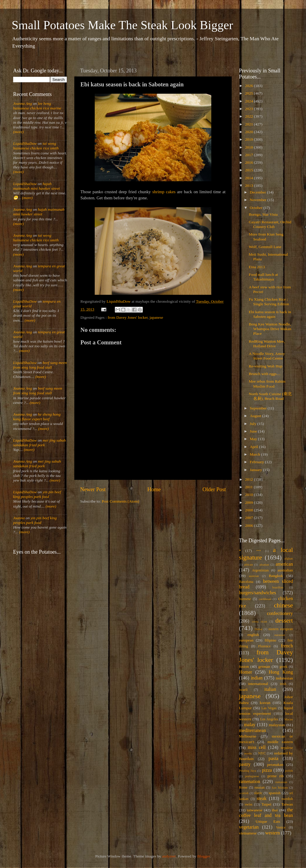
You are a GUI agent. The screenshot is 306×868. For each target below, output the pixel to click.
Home (154, 489)
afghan (289, 558)
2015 (249, 170)
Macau (289, 719)
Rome (243, 787)
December (258, 192)
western (272, 833)
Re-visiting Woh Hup (266, 366)
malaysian (277, 725)
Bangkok (276, 576)
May (254, 439)
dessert (284, 621)
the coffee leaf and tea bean (266, 813)
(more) (18, 132)
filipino (270, 640)
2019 (249, 139)
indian (256, 678)
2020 (249, 132)
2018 (249, 147)
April (254, 447)
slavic (258, 793)
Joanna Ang (23, 103)
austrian (254, 576)
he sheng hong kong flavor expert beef (37, 417)
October (257, 208)
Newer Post (93, 489)
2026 (249, 86)
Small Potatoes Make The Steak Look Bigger (122, 25)
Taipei (267, 804)
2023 (249, 109)
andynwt (169, 856)
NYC (262, 753)
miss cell (257, 747)
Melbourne (248, 736)
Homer (246, 672)
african (249, 564)
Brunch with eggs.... (265, 374)
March (255, 454)
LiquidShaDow (25, 143)
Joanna (19, 518)
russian (259, 787)
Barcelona (246, 582)
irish (283, 684)
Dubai (258, 629)
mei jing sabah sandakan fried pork (39, 443)
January (256, 470)
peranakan (275, 765)
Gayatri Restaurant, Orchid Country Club (270, 224)
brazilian (278, 587)
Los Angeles (269, 719)
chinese (283, 605)
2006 (249, 525)
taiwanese (255, 810)
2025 (249, 93)
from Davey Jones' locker (127, 317)
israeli (243, 690)
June (254, 431)
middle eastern (280, 742)
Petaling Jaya (247, 771)
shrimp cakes (164, 192)
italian (270, 689)
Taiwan (287, 804)
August (256, 416)
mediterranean (253, 731)
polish (289, 771)
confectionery (280, 613)
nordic (248, 753)
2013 (249, 185)
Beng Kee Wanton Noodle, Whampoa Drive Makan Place (270, 329)
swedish (287, 799)
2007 (249, 518)
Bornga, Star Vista (263, 214)
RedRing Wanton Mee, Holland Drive (267, 344)
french (287, 646)
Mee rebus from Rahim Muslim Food (267, 384)
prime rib (276, 776)
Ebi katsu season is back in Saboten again (270, 314)
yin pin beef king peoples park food (37, 494)
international (258, 684)
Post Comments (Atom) (120, 501)
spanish (275, 793)
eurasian (280, 635)
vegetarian (249, 827)
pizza (267, 770)
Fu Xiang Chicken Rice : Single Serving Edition (269, 302)
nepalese (287, 748)
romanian (281, 782)
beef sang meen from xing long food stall (40, 365)
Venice (281, 827)
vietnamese (248, 833)
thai (275, 810)
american (284, 564)
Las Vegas (269, 708)
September (259, 408)
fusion (244, 666)
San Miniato (280, 787)
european (246, 640)
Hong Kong (281, 672)
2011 (249, 487)
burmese (245, 599)
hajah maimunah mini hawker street (36, 186)
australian (285, 570)
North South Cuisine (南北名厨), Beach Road (270, 396)
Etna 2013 (257, 267)
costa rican (259, 621)
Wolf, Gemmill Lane (265, 247)
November (258, 200)
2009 (249, 502)
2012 (249, 479)
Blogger (204, 856)
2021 (249, 124)
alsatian (264, 564)
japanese (156, 317)
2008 (249, 510)
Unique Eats (268, 821)
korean (265, 703)
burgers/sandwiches (257, 593)
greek (283, 667)
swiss (249, 804)
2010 (249, 495)
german (264, 666)
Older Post (214, 489)
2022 (249, 116)
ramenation (250, 782)
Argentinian (260, 570)
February (257, 462)
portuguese (252, 776)
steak (262, 799)
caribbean (265, 599)
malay (250, 725)
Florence (264, 646)
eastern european (281, 629)
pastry (245, 764)
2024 (249, 101)
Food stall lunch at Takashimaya (263, 277)
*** (258, 551)
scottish (244, 793)
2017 (249, 155)
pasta (274, 759)
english (253, 635)
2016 (249, 162)
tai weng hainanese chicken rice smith (36, 146)
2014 (249, 178)
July (254, 424)
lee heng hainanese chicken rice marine (37, 106)
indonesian (285, 678)
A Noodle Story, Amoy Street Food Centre (267, 356)
